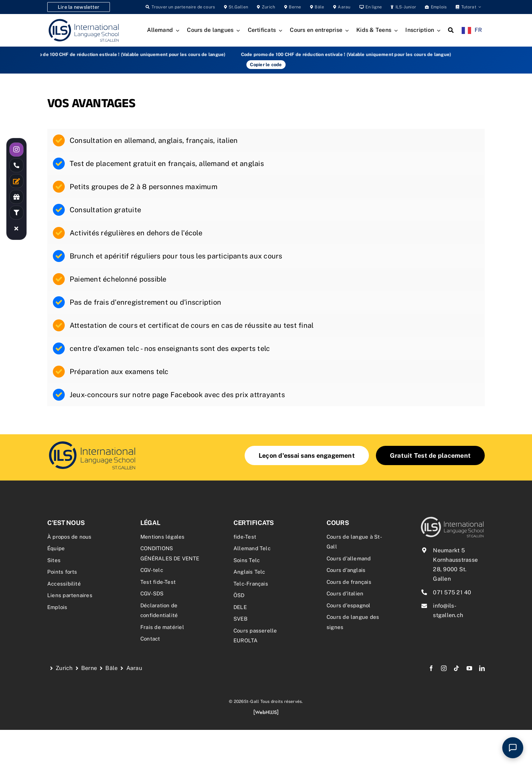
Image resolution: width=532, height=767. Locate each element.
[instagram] (444, 668)
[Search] (451, 30)
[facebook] (431, 668)
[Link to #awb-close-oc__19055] (16, 228)
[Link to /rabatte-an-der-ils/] (16, 197)
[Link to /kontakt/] (16, 181)
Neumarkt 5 (449, 550)
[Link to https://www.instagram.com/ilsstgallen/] (16, 150)
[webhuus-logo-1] (266, 712)
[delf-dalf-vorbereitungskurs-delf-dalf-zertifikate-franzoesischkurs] (92, 442)
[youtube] (469, 668)
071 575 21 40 (452, 592)
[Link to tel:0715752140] (16, 165)
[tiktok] (456, 668)
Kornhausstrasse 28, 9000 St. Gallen (455, 569)
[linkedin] (482, 668)
